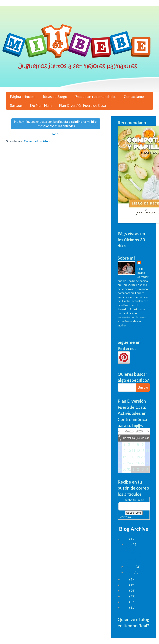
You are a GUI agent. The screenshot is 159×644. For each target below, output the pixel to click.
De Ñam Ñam (41, 105)
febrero (131, 566)
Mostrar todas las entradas (56, 126)
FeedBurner (139, 517)
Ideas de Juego (55, 96)
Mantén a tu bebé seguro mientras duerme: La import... (137, 554)
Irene (145, 263)
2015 (126, 579)
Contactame (134, 96)
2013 (126, 590)
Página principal (23, 96)
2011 (126, 602)
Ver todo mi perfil (129, 331)
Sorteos (16, 105)
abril (128, 544)
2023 (126, 539)
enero (130, 572)
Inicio (56, 134)
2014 (126, 585)
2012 (126, 596)
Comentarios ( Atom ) (38, 141)
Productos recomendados (95, 96)
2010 (126, 607)
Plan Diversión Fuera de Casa (82, 105)
